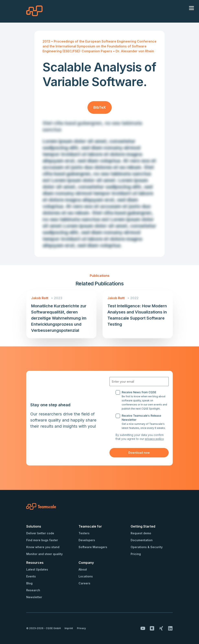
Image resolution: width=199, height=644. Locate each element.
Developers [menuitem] (87, 540)
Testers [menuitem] (84, 533)
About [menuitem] (83, 569)
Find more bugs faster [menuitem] (42, 540)
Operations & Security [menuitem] (147, 547)
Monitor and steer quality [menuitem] (44, 554)
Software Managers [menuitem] (93, 547)
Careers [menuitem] (84, 583)
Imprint (69, 628)
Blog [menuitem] (29, 583)
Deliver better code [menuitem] (40, 533)
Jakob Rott (40, 298)
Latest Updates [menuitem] (37, 569)
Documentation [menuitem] (142, 540)
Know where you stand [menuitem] (43, 547)
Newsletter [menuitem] (34, 597)
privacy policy (154, 439)
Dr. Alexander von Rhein (135, 51)
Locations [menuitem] (86, 576)
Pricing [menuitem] (136, 554)
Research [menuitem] (33, 590)
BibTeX (100, 107)
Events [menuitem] (31, 576)
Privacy (81, 628)
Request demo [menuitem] (141, 533)
